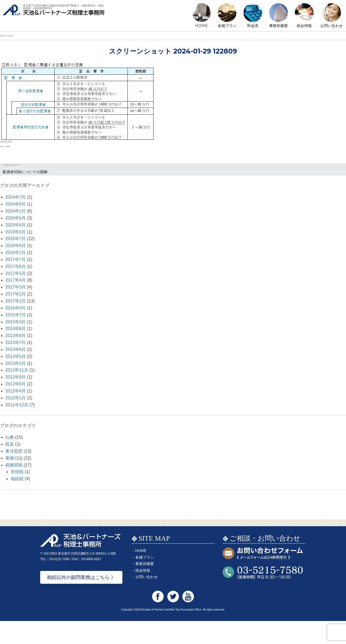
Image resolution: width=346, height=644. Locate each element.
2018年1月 (16, 253)
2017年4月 (16, 280)
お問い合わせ (332, 26)
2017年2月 (16, 294)
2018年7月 (16, 239)
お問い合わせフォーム (263, 577)
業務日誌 (14, 458)
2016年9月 (16, 308)
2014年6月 (16, 329)
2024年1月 (16, 211)
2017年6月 (16, 266)
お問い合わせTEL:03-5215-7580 (263, 596)
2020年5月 (16, 218)
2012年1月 (16, 398)
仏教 (10, 437)
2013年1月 (16, 363)
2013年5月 (16, 356)
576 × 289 (5, 146)
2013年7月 (16, 342)
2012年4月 (16, 391)
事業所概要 (145, 587)
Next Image (7, 36)
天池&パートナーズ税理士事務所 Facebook (158, 620)
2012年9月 (16, 377)
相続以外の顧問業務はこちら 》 (81, 600)
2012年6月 (16, 384)
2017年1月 (16, 301)
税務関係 (14, 465)
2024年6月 (16, 204)
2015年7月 (16, 315)
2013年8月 (16, 336)
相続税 (17, 479)
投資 (10, 444)
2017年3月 (16, 287)
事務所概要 (279, 26)
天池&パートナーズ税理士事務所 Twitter (173, 620)
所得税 (17, 472)
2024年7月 (16, 197)
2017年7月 (16, 260)
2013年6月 (16, 349)
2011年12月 (17, 405)
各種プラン (227, 26)
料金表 (253, 26)
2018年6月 (16, 246)
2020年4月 (16, 225)
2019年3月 (16, 232)
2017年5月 (16, 273)
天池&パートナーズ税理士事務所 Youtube (188, 620)
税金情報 (304, 26)
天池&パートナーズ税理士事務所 (54, 16)
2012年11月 (17, 370)
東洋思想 (14, 451)
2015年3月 (16, 322)
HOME (201, 26)
